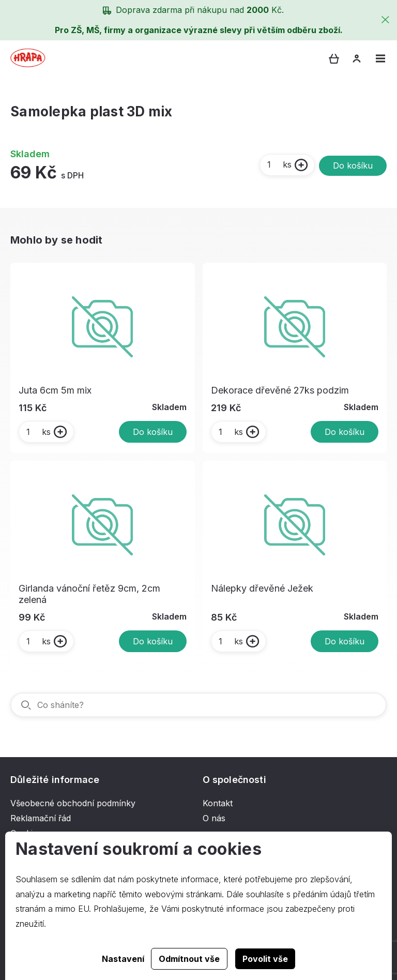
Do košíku (353, 165)
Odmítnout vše (189, 959)
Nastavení (123, 959)
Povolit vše (265, 959)
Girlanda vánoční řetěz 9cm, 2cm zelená (89, 594)
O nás (214, 818)
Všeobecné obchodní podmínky (73, 803)
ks (279, 164)
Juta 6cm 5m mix (55, 390)
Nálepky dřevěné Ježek (262, 588)
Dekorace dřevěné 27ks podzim (280, 390)
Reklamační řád (41, 818)
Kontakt (218, 803)
